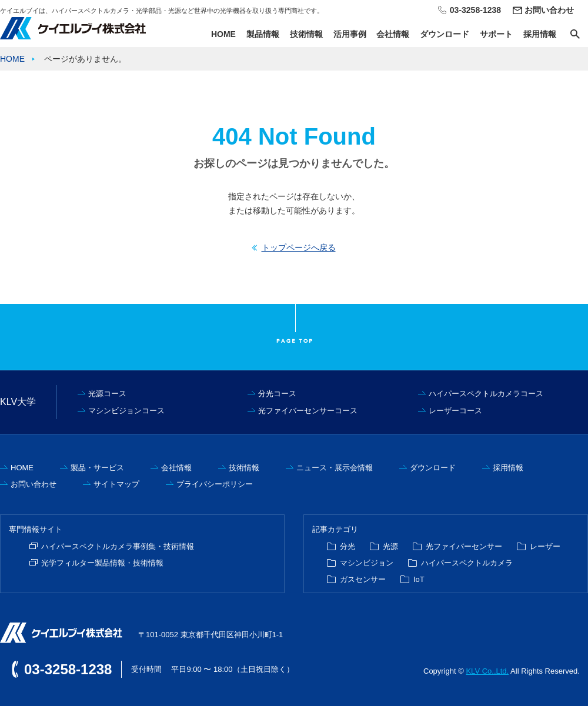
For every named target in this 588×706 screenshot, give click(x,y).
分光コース (277, 394)
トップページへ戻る (299, 247)
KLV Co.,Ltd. (487, 671)
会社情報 (393, 34)
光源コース (107, 394)
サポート (496, 34)
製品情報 (263, 34)
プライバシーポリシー (215, 484)
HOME (223, 34)
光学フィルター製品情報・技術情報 (102, 563)
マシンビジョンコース (126, 411)
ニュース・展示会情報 (335, 468)
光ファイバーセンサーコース (308, 411)
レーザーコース (455, 411)
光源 (390, 546)
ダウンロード (445, 34)
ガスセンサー (363, 579)
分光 (348, 546)
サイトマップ (116, 484)
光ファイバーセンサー (464, 546)
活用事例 (350, 34)
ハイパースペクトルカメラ (467, 563)
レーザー (545, 546)
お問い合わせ (549, 10)
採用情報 (540, 34)
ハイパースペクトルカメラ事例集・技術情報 (118, 546)
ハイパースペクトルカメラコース (486, 394)
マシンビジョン (367, 563)
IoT (419, 579)
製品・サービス (97, 468)
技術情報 (306, 34)
